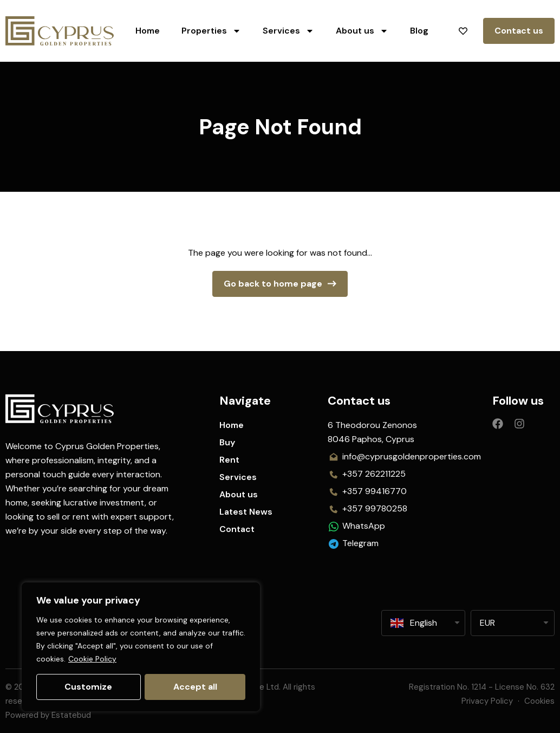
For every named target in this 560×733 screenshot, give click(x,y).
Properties (211, 31)
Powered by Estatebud (48, 715)
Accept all (195, 687)
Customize (88, 687)
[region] (141, 647)
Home (148, 31)
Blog (419, 31)
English (414, 623)
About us (362, 31)
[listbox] (513, 623)
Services (288, 31)
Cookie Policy (92, 659)
